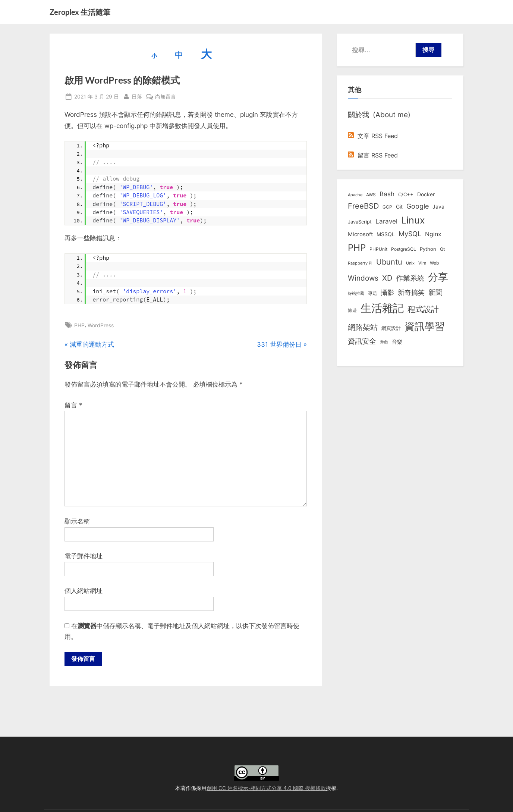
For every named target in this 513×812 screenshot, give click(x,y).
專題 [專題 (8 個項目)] (372, 293)
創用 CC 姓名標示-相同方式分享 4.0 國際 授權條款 (266, 788)
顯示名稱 (77, 521)
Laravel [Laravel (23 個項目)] (386, 221)
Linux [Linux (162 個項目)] (413, 220)
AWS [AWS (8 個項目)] (371, 195)
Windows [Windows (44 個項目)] (363, 278)
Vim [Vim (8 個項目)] (422, 263)
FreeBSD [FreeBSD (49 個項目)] (363, 206)
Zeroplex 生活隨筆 (80, 12)
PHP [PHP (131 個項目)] (357, 248)
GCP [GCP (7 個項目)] (387, 207)
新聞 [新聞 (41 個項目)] (435, 292)
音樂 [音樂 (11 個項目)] (397, 342)
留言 (73, 405)
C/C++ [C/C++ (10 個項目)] (406, 194)
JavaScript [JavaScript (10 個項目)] (360, 222)
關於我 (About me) (379, 115)
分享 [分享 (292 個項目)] (438, 277)
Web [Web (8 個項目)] (434, 263)
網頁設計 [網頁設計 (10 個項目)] (391, 328)
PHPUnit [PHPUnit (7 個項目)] (378, 249)
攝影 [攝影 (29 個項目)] (387, 292)
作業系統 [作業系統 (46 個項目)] (410, 278)
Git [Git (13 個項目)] (399, 207)
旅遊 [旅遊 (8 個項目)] (352, 310)
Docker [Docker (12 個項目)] (426, 194)
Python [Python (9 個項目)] (428, 249)
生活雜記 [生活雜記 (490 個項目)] (382, 308)
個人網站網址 (84, 591)
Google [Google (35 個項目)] (418, 206)
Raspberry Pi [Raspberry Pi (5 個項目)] (360, 263)
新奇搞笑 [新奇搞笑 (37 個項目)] (411, 292)
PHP (79, 325)
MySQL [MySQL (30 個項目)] (410, 234)
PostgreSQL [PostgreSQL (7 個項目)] (404, 249)
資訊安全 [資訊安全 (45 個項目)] (362, 341)
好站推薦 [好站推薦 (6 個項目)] (356, 293)
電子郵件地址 (84, 556)
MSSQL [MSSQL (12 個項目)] (386, 234)
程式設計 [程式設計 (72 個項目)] (423, 309)
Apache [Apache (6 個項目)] (355, 195)
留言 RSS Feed (373, 155)
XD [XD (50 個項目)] (387, 278)
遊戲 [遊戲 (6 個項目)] (384, 342)
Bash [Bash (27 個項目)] (387, 194)
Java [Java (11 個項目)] (438, 207)
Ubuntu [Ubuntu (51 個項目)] (389, 262)
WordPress (101, 325)
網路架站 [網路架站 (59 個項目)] (363, 327)
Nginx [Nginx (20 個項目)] (433, 234)
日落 (137, 96)
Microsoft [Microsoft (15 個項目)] (360, 234)
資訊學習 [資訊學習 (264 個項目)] (425, 326)
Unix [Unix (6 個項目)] (410, 263)
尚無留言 (166, 96)
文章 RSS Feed (373, 136)
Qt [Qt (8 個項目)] (442, 249)
